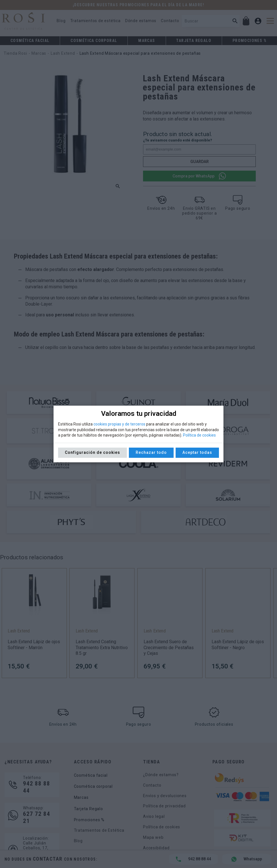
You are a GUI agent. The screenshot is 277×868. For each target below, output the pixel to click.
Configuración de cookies (92, 452)
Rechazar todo (151, 452)
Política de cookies (199, 435)
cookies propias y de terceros (119, 424)
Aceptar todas (197, 452)
